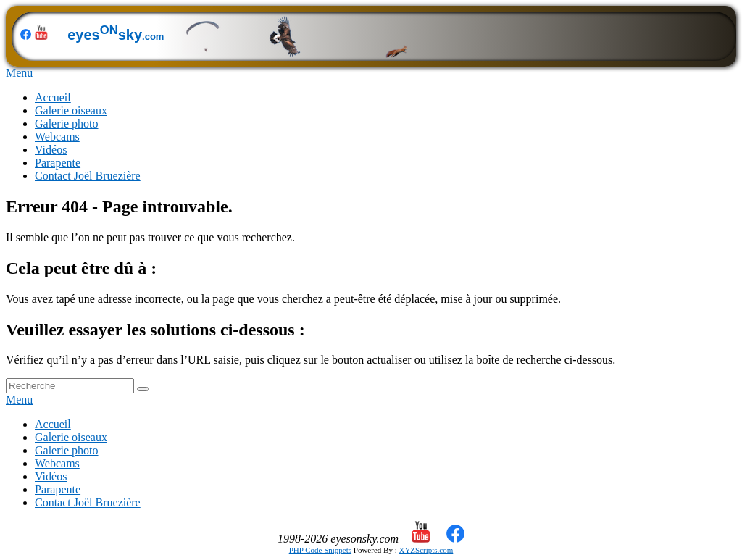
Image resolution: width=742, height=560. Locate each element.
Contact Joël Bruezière (88, 176)
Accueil (53, 97)
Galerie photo (67, 124)
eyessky (229, 35)
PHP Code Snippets (320, 550)
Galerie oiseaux (71, 110)
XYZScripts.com (426, 550)
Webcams (57, 137)
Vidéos (51, 150)
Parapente (58, 163)
